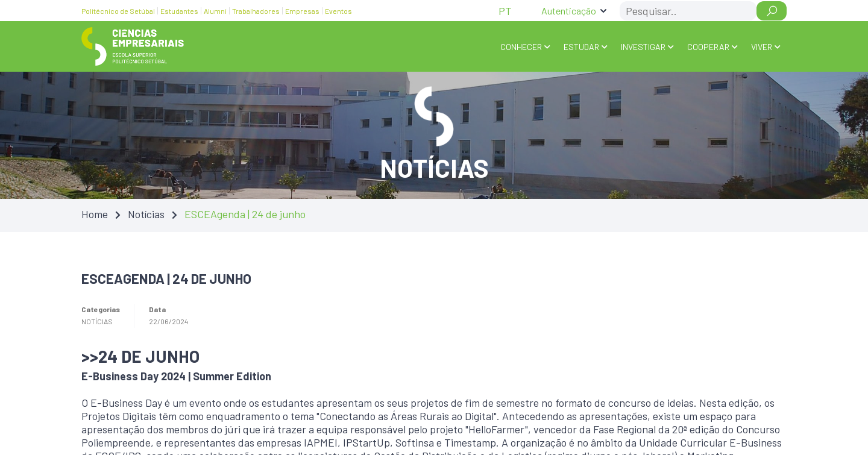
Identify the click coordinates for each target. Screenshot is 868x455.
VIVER (762, 47)
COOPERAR (708, 47)
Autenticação (569, 11)
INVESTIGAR (643, 47)
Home (95, 214)
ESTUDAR (581, 47)
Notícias (146, 214)
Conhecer (521, 47)
